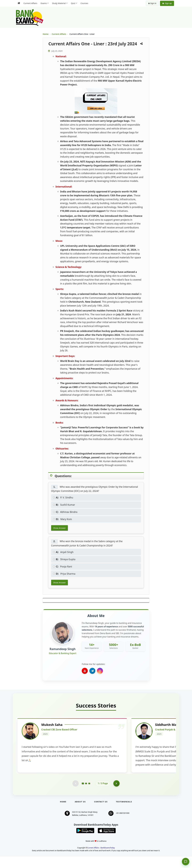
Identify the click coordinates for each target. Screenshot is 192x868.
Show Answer (59, 528)
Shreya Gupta (64, 559)
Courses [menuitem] (84, 3)
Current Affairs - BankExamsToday (101, 859)
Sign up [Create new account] (167, 3)
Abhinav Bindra (65, 512)
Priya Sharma (64, 574)
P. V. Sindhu (63, 497)
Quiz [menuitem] (73, 3)
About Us (80, 813)
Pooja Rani (63, 566)
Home (46, 34)
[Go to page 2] (86, 795)
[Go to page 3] (89, 795)
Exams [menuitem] (44, 3)
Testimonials (124, 813)
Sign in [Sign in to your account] (152, 3)
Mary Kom (62, 519)
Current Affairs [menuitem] (30, 3)
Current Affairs (59, 34)
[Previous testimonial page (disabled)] (75, 795)
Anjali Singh (63, 552)
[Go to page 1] (83, 795)
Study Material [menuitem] (59, 3)
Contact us (101, 813)
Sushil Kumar (64, 505)
